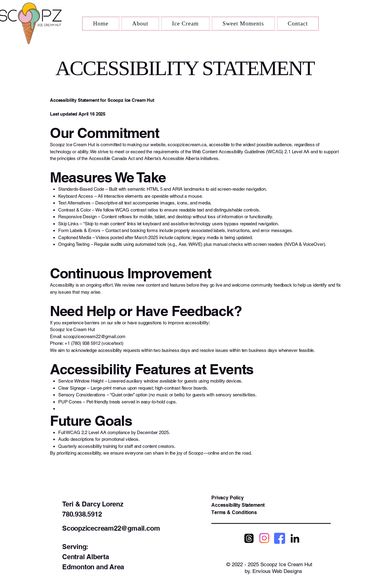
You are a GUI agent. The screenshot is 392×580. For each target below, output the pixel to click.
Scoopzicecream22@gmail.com (111, 528)
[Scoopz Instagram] (264, 538)
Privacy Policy (228, 498)
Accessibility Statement (238, 505)
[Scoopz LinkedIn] (295, 538)
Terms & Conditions (234, 512)
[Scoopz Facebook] (280, 538)
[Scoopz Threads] (249, 538)
